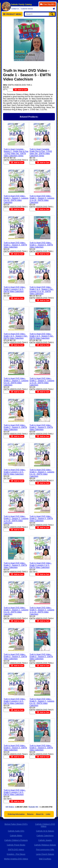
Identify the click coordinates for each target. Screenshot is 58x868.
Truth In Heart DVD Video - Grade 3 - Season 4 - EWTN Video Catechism (41, 519)
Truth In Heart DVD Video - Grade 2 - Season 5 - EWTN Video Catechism (41, 427)
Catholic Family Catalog (21, 4)
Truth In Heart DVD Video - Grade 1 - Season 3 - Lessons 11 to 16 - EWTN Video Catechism (42, 199)
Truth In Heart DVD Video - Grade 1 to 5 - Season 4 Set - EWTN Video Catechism (16, 336)
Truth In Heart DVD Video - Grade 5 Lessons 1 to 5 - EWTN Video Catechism (15, 792)
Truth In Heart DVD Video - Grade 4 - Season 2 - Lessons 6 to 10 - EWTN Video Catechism (16, 611)
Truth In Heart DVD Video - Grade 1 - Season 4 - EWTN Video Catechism (15, 245)
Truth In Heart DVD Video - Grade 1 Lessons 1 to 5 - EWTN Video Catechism (15, 289)
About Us (40, 814)
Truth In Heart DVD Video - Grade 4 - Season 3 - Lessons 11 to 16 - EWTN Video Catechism (42, 611)
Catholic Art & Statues (45, 831)
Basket (55, 9)
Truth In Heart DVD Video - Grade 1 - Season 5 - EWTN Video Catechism (41, 245)
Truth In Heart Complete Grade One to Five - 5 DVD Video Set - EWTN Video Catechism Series (41, 152)
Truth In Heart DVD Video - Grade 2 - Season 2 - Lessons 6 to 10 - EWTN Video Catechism (16, 382)
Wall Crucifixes (45, 859)
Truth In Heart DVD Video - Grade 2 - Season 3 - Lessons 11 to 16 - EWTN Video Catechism (42, 382)
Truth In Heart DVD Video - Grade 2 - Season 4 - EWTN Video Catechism (15, 427)
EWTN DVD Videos (16, 850)
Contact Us (15, 9)
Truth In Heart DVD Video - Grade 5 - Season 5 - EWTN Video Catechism (41, 748)
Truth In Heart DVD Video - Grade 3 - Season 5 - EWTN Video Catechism (15, 565)
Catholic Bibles (16, 836)
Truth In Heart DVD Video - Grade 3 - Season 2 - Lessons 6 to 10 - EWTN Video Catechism (42, 473)
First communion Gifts (45, 850)
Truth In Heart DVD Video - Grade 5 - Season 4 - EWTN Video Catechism (15, 748)
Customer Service (27, 9)
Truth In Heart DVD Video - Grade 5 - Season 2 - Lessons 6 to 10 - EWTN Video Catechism (42, 702)
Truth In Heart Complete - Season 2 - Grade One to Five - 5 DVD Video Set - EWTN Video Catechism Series (16, 152)
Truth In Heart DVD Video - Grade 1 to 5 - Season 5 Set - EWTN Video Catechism (42, 336)
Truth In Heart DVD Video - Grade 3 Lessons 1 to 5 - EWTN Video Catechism (41, 565)
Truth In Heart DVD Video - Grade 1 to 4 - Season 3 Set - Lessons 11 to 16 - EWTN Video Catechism (42, 290)
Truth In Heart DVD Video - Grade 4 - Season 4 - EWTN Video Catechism (15, 657)
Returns (30, 814)
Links (48, 814)
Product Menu (12, 14)
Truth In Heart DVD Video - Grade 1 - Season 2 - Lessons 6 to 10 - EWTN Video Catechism (16, 199)
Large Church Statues (45, 854)
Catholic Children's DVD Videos (45, 825)
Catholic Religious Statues (45, 845)
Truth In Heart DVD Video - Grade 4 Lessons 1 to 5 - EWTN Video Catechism (15, 701)
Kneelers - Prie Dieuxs (16, 854)
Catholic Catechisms (45, 836)
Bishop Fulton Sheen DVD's (16, 824)
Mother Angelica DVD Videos (16, 859)
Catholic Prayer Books (16, 845)
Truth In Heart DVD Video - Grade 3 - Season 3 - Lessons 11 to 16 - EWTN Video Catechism (16, 520)
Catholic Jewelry (45, 840)
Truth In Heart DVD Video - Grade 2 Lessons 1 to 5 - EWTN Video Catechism (15, 472)
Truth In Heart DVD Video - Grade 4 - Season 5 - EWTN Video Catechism (41, 657)
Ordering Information (16, 814)
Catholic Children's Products (16, 840)
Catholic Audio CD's (16, 831)
